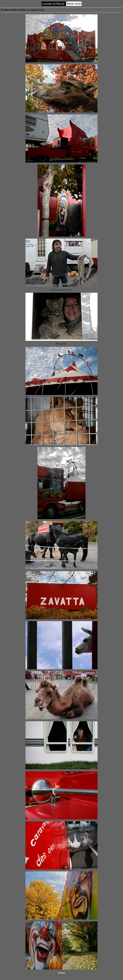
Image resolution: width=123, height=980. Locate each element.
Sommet (61, 973)
